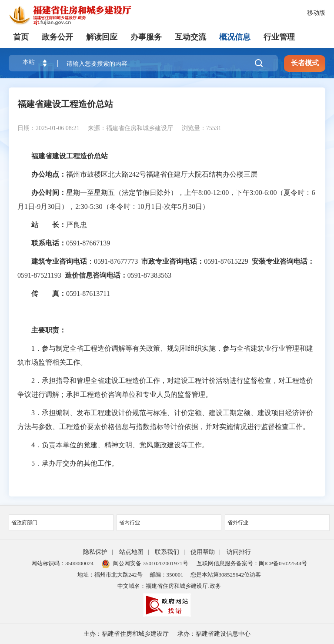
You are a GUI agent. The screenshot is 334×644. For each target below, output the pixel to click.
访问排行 (239, 552)
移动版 (316, 13)
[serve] (74, 15)
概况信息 (235, 37)
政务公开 (57, 37)
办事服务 (146, 37)
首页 (21, 37)
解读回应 (102, 37)
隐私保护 (95, 552)
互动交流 (190, 37)
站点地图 (131, 552)
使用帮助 (203, 552)
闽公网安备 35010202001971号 (145, 563)
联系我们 (167, 552)
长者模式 (305, 63)
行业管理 (279, 37)
